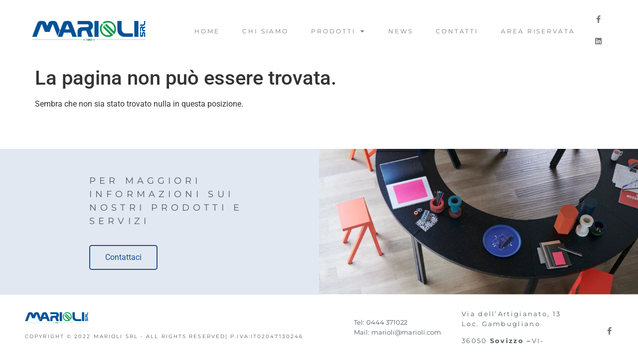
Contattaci (123, 257)
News (401, 31)
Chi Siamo (265, 31)
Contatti (457, 31)
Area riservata (538, 31)
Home (207, 31)
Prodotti (338, 31)
